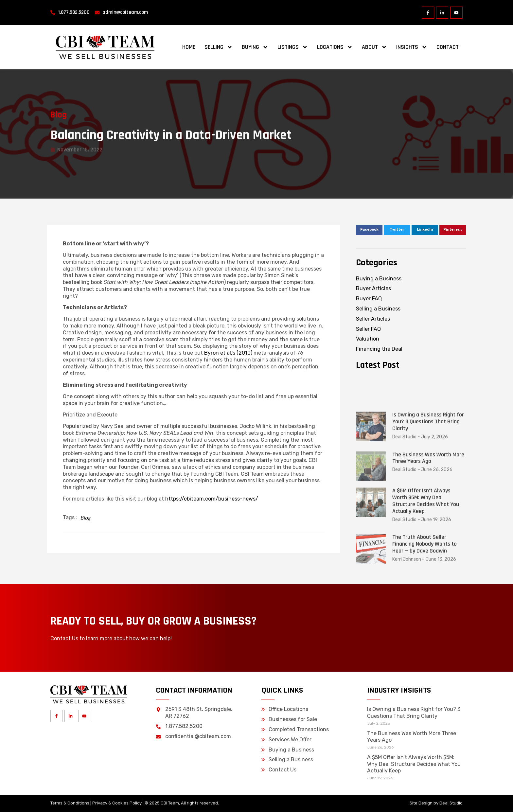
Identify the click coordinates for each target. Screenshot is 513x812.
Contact (448, 47)
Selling (219, 47)
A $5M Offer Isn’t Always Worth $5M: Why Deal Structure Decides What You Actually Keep (426, 590)
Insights (412, 47)
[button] (369, 230)
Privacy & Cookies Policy (117, 803)
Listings (293, 47)
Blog (55, 115)
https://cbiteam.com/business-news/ (212, 499)
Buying (255, 47)
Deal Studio (451, 803)
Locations (335, 47)
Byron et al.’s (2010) (228, 353)
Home (189, 47)
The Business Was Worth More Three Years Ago (428, 547)
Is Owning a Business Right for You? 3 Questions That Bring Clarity (428, 511)
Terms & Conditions (70, 803)
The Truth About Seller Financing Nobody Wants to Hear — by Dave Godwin (425, 633)
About (374, 47)
